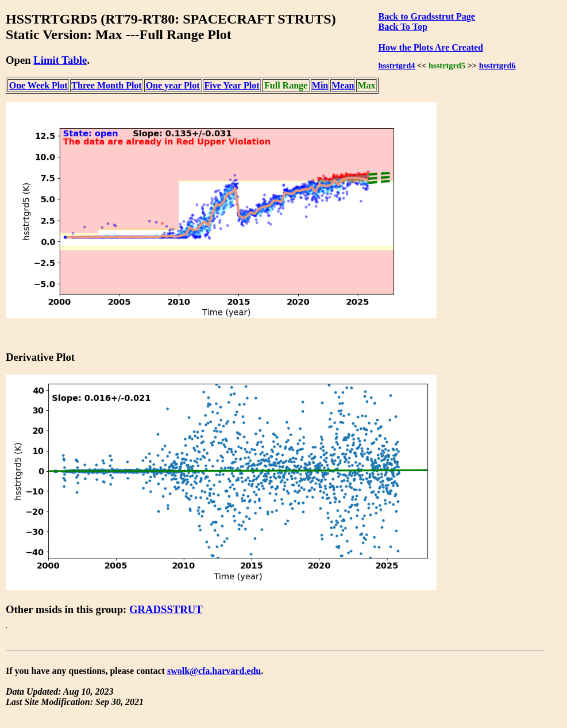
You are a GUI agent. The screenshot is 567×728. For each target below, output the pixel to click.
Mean (343, 85)
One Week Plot (38, 85)
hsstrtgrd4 (397, 66)
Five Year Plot (232, 85)
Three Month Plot (106, 85)
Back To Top (403, 27)
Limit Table (60, 60)
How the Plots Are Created (431, 47)
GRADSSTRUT (166, 609)
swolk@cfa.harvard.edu (214, 671)
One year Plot (173, 85)
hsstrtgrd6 (497, 66)
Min (320, 85)
